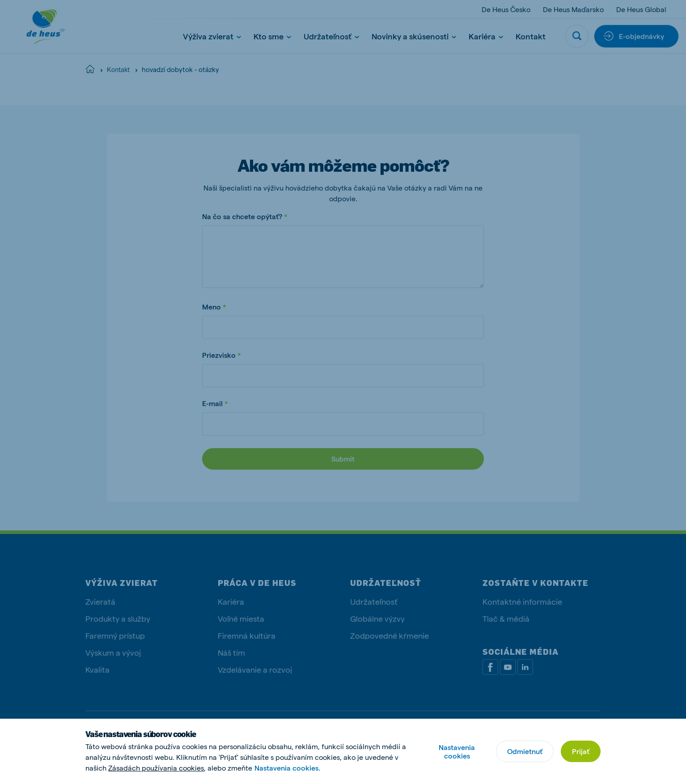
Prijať (581, 751)
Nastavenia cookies (457, 751)
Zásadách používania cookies (156, 768)
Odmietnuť (525, 751)
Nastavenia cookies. (287, 768)
